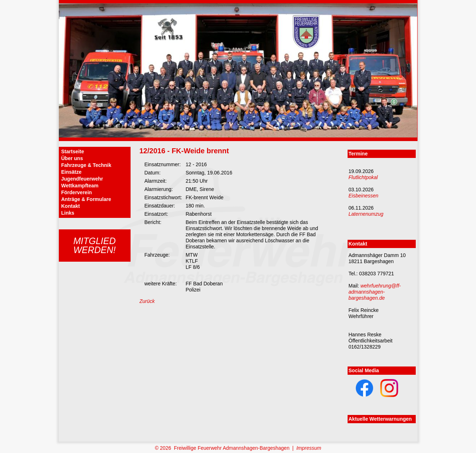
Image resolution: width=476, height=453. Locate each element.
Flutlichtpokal (363, 177)
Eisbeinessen (364, 196)
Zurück (147, 301)
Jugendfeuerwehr (82, 179)
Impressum (309, 448)
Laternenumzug (366, 214)
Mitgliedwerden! (94, 245)
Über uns (72, 158)
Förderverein (77, 192)
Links (68, 213)
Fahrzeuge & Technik (86, 165)
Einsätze (72, 172)
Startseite (73, 151)
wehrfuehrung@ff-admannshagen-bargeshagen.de (375, 292)
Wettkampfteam (80, 186)
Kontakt (71, 206)
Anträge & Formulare (86, 199)
